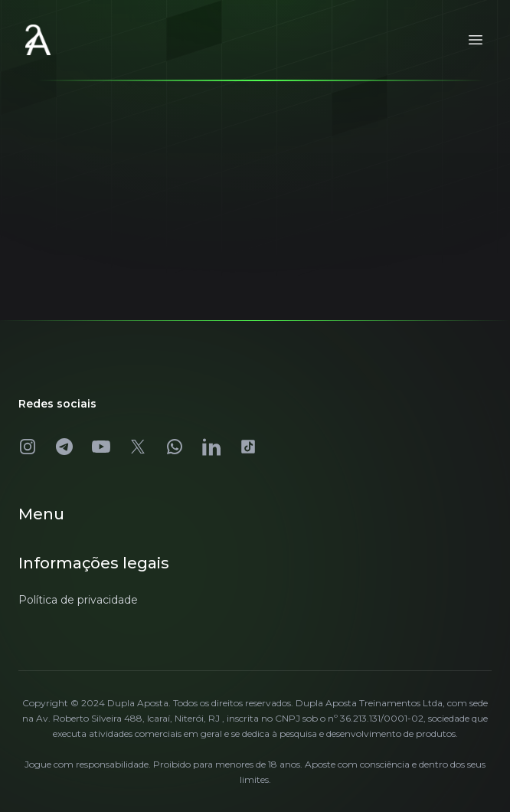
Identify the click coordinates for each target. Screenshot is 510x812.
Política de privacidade (78, 600)
